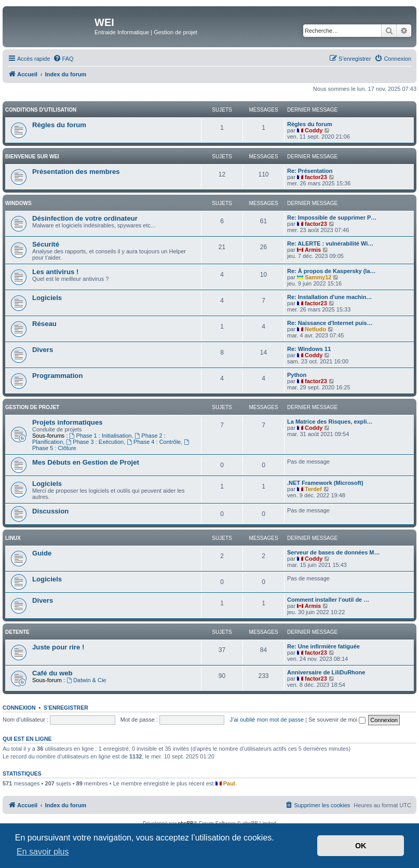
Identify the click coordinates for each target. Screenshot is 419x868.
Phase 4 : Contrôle (154, 442)
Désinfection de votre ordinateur (85, 218)
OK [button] (361, 846)
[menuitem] (63, 59)
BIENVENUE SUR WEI (32, 157)
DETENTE (17, 632)
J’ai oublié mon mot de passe (267, 720)
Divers (43, 350)
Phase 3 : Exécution (95, 442)
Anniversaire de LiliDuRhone (326, 672)
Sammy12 (318, 277)
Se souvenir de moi (337, 720)
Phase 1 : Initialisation (101, 436)
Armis (313, 250)
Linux (13, 538)
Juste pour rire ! (58, 647)
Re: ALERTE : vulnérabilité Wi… (330, 243)
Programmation (57, 376)
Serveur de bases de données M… (334, 552)
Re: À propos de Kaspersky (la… (332, 271)
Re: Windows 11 (309, 349)
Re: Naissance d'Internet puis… (330, 323)
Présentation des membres (76, 172)
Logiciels (47, 298)
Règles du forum (59, 125)
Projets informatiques (67, 422)
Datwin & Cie (86, 680)
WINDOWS (18, 203)
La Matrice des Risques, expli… (330, 422)
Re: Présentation (310, 171)
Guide (42, 553)
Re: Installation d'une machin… (329, 297)
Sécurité (46, 244)
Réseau (44, 324)
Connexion (19, 708)
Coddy (314, 130)
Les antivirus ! (55, 272)
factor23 (316, 177)
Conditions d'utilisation (41, 110)
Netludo (315, 329)
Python (297, 375)
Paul (229, 783)
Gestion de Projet (32, 407)
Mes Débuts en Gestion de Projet (86, 462)
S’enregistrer (66, 708)
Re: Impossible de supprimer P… (332, 218)
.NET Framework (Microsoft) (325, 483)
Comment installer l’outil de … (328, 600)
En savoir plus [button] (43, 852)
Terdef (313, 489)
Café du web (52, 673)
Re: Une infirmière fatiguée (323, 646)
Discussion (50, 511)
